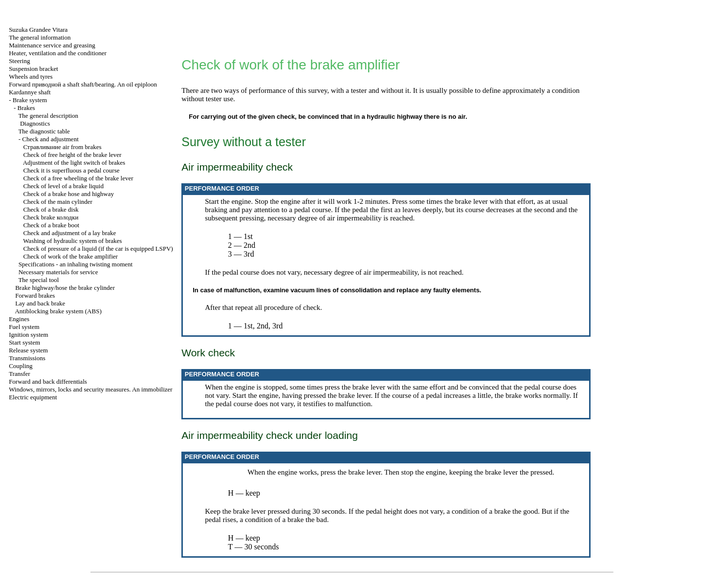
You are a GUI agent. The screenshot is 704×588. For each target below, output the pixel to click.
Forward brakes (35, 295)
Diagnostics (35, 123)
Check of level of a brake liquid (63, 186)
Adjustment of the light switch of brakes (74, 163)
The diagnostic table (44, 131)
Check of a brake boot (51, 225)
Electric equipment (33, 397)
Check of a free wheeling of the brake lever (78, 178)
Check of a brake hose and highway (68, 194)
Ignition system (29, 335)
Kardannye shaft (30, 92)
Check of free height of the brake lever (72, 155)
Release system (28, 350)
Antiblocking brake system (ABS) (58, 311)
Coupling (21, 366)
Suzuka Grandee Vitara (38, 30)
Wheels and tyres (31, 76)
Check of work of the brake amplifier (70, 256)
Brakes (26, 108)
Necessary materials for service (58, 272)
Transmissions (27, 358)
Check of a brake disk (51, 209)
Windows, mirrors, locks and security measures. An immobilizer (91, 389)
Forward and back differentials (48, 381)
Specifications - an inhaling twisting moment (76, 264)
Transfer (20, 374)
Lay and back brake (40, 303)
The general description (48, 116)
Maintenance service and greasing (52, 45)
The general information (40, 37)
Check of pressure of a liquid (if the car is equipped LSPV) (98, 249)
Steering (19, 61)
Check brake (51, 217)
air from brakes (62, 147)
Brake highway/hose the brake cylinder (65, 288)
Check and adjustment (50, 139)
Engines (19, 319)
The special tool (38, 280)
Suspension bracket (33, 69)
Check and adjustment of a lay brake (69, 233)
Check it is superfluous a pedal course (71, 170)
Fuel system (24, 327)
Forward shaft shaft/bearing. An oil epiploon (83, 84)
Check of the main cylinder (58, 202)
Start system (24, 342)
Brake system (30, 100)
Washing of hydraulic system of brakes (72, 241)
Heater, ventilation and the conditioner (58, 53)
